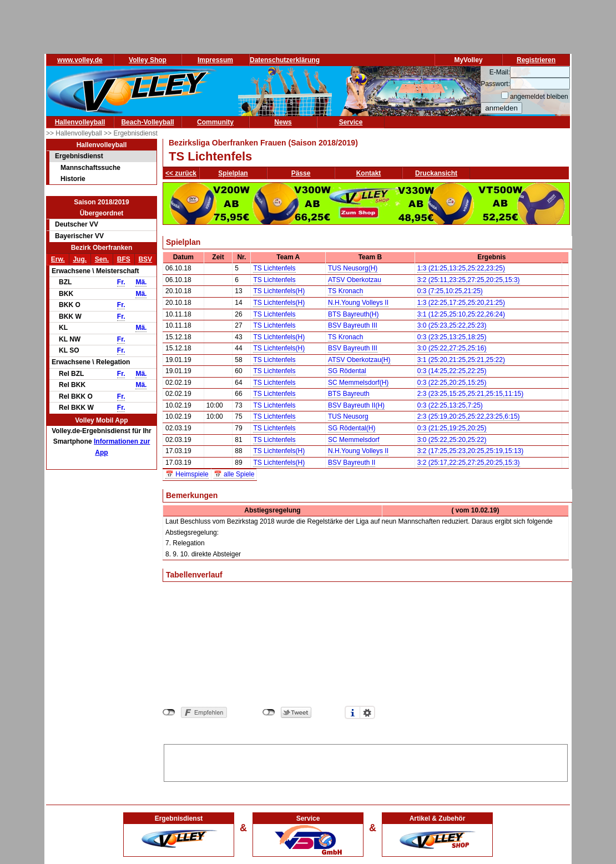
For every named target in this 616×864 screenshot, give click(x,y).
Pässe (301, 173)
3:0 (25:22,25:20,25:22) (452, 440)
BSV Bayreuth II (352, 463)
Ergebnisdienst (79, 156)
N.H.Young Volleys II (358, 303)
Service (351, 122)
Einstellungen (367, 712)
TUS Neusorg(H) (353, 268)
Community (215, 122)
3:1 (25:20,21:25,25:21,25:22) (461, 360)
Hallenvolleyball (80, 122)
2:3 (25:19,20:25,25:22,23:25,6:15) (469, 416)
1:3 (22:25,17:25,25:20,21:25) (461, 303)
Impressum (215, 60)
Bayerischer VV (79, 236)
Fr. (121, 282)
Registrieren (536, 60)
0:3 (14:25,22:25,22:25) (452, 371)
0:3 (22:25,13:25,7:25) (450, 405)
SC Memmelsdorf (354, 440)
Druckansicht (436, 173)
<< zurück (181, 173)
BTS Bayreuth (349, 394)
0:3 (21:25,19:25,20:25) (452, 428)
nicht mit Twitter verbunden (269, 712)
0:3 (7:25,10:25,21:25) (450, 291)
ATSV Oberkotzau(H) (359, 360)
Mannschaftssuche (90, 168)
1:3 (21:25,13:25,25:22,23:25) (461, 268)
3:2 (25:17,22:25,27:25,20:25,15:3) (469, 463)
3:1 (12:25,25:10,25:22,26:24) (461, 314)
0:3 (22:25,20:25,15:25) (452, 383)
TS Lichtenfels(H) (279, 291)
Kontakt (369, 173)
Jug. (80, 259)
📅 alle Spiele (234, 474)
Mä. (141, 282)
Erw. (58, 259)
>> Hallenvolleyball (75, 133)
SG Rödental (347, 371)
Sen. (102, 259)
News (283, 122)
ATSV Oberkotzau (355, 280)
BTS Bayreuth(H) (353, 314)
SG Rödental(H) (352, 428)
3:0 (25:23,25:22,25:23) (452, 325)
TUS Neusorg (348, 416)
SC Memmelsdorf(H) (358, 383)
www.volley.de (80, 60)
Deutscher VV (77, 224)
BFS (124, 259)
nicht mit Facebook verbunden (169, 712)
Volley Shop (148, 60)
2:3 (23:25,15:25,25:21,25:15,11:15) (471, 394)
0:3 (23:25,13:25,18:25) (452, 337)
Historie (73, 179)
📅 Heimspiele (187, 474)
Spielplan (233, 173)
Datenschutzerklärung (285, 60)
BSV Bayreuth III (353, 325)
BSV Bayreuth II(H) (356, 405)
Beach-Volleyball (147, 122)
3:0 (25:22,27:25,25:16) (452, 348)
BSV (145, 259)
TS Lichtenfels (274, 268)
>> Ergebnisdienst (131, 133)
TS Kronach (345, 291)
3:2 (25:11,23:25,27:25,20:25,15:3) (469, 280)
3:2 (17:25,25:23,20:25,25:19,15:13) (471, 451)
